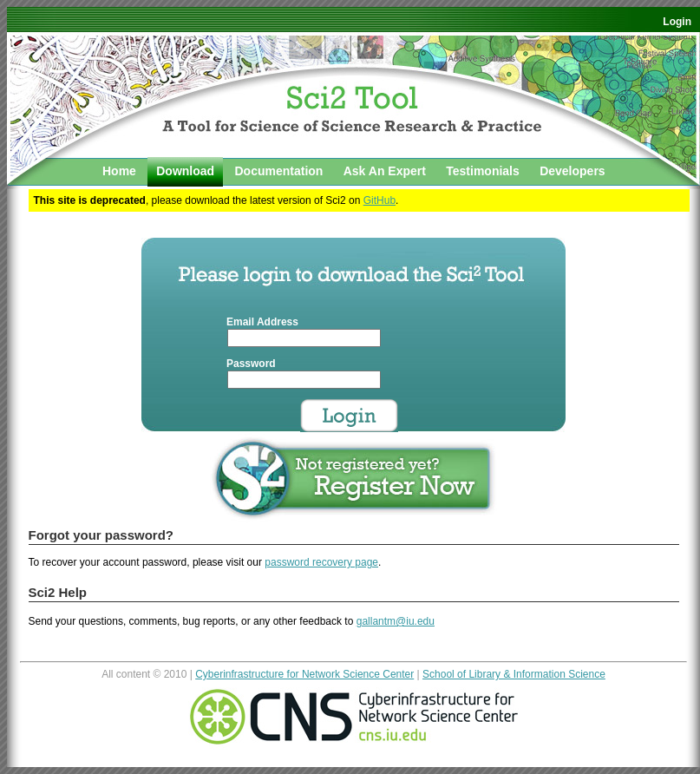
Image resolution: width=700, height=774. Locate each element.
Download (185, 171)
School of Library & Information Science (514, 674)
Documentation (278, 171)
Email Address (262, 322)
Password (251, 364)
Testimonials (483, 171)
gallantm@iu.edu (396, 621)
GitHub (379, 200)
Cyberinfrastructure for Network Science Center (304, 674)
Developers (572, 171)
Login (677, 22)
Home (119, 171)
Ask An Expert (385, 171)
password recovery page (321, 562)
